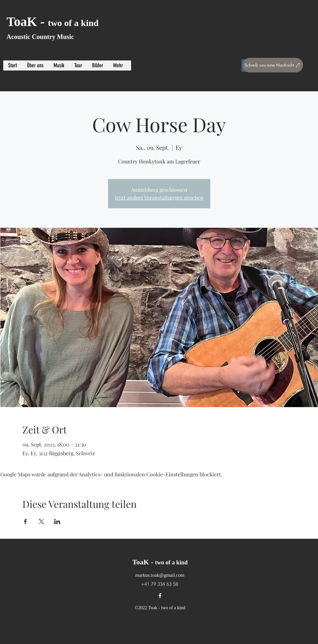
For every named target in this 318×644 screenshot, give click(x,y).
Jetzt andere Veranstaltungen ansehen (159, 197)
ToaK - (53, 22)
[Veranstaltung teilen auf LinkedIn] (57, 522)
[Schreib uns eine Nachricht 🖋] (273, 65)
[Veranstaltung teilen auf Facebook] (25, 522)
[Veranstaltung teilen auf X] (41, 522)
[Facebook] (160, 596)
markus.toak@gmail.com (160, 575)
